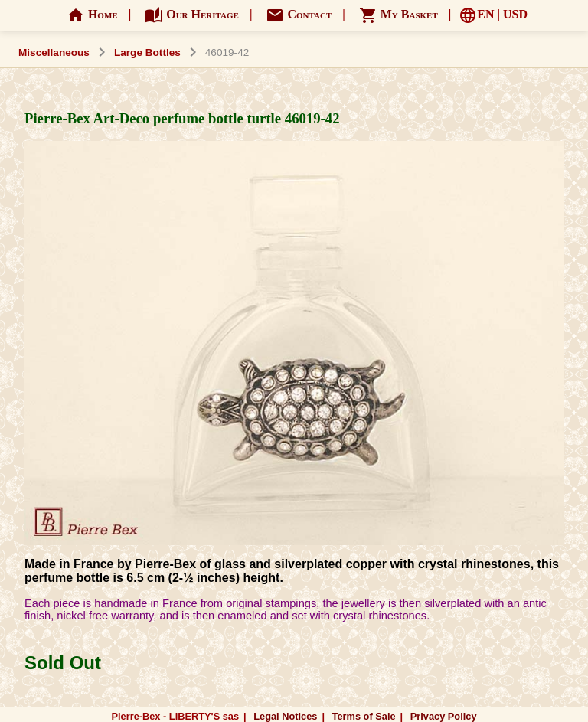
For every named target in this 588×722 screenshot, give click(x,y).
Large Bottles (147, 52)
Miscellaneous (54, 52)
